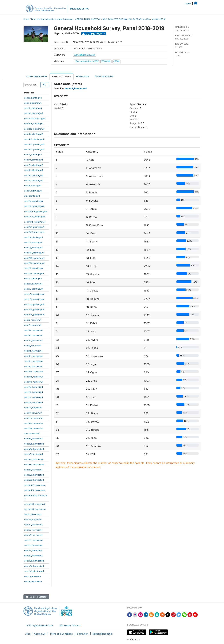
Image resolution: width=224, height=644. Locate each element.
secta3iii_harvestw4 (34, 464)
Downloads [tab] (83, 76)
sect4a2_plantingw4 (34, 129)
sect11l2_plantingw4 (34, 273)
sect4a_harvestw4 (33, 341)
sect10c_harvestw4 (34, 382)
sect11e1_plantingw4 (34, 227)
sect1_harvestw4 (33, 576)
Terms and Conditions (61, 634)
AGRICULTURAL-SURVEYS (88, 19)
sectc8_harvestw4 (33, 556)
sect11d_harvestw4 (34, 402)
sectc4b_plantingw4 (34, 310)
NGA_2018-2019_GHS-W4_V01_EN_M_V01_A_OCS (126, 19)
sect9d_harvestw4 (33, 366)
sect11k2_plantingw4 (34, 258)
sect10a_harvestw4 (34, 371)
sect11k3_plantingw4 (34, 263)
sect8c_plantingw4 (34, 180)
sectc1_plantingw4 (33, 284)
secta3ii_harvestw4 (34, 459)
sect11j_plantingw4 (33, 248)
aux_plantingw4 (32, 196)
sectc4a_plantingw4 (34, 304)
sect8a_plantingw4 (34, 170)
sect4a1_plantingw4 (34, 124)
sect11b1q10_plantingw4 (36, 211)
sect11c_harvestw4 (34, 397)
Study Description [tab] (36, 76)
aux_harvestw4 (32, 433)
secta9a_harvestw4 (34, 480)
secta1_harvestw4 (33, 581)
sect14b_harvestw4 (34, 423)
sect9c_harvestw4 (33, 361)
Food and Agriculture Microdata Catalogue (52, 19)
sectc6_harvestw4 (33, 545)
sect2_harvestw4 (33, 325)
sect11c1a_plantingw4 (35, 217)
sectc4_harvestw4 (33, 535)
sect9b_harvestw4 (33, 356)
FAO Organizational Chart (40, 625)
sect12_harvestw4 (33, 408)
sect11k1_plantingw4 (34, 253)
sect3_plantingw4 (33, 108)
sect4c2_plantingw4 (34, 144)
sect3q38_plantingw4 (35, 118)
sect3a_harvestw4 (33, 330)
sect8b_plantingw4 (34, 175)
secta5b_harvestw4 (34, 475)
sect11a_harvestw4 (34, 387)
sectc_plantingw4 (33, 278)
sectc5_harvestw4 (33, 540)
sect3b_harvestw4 (33, 335)
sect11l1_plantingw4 (34, 268)
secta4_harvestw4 (33, 470)
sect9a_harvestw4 (33, 351)
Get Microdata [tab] (104, 76)
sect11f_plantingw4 (34, 237)
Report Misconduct (103, 634)
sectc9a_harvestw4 (34, 561)
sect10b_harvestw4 (34, 377)
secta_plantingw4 (33, 98)
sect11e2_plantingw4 (34, 232)
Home (26, 19)
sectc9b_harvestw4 (34, 566)
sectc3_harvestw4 (33, 530)
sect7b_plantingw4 (34, 165)
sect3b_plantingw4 (34, 113)
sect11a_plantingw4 (34, 201)
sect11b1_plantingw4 (34, 206)
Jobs (28, 634)
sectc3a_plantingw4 (34, 294)
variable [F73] (159, 19)
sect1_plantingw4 (33, 103)
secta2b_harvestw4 (34, 449)
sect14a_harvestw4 (34, 418)
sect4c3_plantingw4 (34, 149)
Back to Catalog (36, 597)
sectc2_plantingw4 (34, 289)
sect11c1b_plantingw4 (35, 222)
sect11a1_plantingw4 (34, 571)
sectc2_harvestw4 (33, 525)
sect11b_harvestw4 (34, 392)
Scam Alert (83, 634)
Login (187, 4)
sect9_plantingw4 (33, 185)
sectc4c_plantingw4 (34, 315)
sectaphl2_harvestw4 (35, 509)
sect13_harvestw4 (33, 413)
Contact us (40, 634)
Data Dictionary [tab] (62, 77)
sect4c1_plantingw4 (34, 139)
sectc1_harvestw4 (33, 519)
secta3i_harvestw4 (34, 454)
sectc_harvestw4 (33, 514)
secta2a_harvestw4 (34, 444)
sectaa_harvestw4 (33, 439)
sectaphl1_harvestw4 (35, 504)
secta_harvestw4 (33, 320)
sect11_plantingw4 (33, 191)
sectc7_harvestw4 (33, 551)
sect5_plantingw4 (33, 155)
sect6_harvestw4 (33, 346)
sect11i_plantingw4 (33, 242)
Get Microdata (94, 34)
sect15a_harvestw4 (34, 428)
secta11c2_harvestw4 (35, 485)
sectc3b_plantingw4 (34, 299)
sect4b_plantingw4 (34, 134)
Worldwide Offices (69, 625)
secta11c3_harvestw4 (35, 490)
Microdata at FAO (80, 9)
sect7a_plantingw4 (34, 160)
